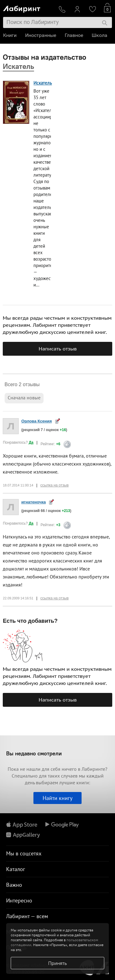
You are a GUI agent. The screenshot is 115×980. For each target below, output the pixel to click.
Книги (10, 35)
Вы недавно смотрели (34, 753)
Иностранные (41, 35)
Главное (74, 35)
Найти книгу (57, 798)
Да (31, 442)
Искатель (43, 83)
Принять (57, 963)
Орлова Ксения (36, 421)
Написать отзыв (58, 349)
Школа (100, 35)
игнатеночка (33, 502)
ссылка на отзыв (55, 485)
